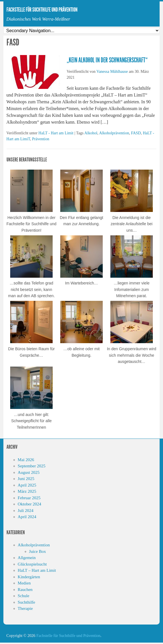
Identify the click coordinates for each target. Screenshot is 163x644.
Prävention (41, 139)
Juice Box (38, 551)
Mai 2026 (26, 460)
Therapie (25, 608)
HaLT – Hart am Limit (37, 570)
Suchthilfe (27, 602)
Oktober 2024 (30, 504)
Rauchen (25, 590)
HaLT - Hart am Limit (56, 133)
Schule (24, 596)
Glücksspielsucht (32, 564)
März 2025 (27, 491)
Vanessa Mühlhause (112, 72)
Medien (24, 583)
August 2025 (29, 472)
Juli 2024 (26, 511)
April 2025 (27, 485)
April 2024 (27, 517)
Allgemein (27, 558)
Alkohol (91, 133)
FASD (136, 133)
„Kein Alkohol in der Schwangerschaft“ (107, 60)
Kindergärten (29, 577)
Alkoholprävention (114, 133)
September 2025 (32, 466)
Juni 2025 (26, 479)
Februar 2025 (29, 498)
